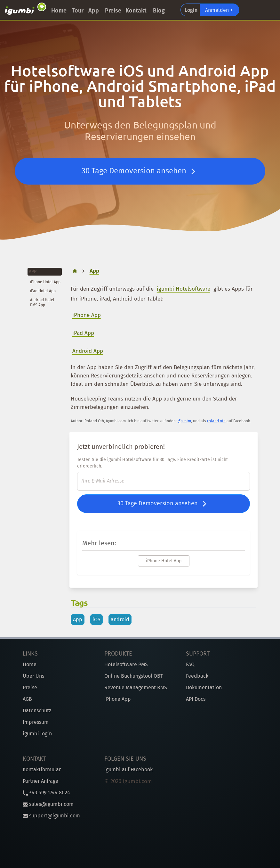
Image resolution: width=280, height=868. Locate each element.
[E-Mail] (164, 481)
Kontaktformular (42, 769)
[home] (75, 271)
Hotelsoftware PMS (126, 664)
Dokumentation (204, 687)
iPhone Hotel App (45, 282)
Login (191, 10)
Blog (159, 11)
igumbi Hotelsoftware (184, 289)
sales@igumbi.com (48, 804)
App (94, 11)
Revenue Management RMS (136, 687)
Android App (88, 351)
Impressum (36, 722)
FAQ (190, 664)
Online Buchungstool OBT (134, 676)
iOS (96, 620)
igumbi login (37, 734)
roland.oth (216, 421)
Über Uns (33, 676)
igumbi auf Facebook (128, 769)
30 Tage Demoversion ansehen (140, 171)
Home (59, 11)
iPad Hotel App (43, 291)
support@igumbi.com (51, 816)
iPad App (83, 333)
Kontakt (136, 11)
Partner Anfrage (40, 781)
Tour (78, 11)
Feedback (197, 676)
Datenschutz (37, 711)
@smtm (184, 421)
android (120, 620)
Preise (113, 11)
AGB (27, 699)
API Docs (196, 699)
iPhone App (87, 315)
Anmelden (220, 10)
